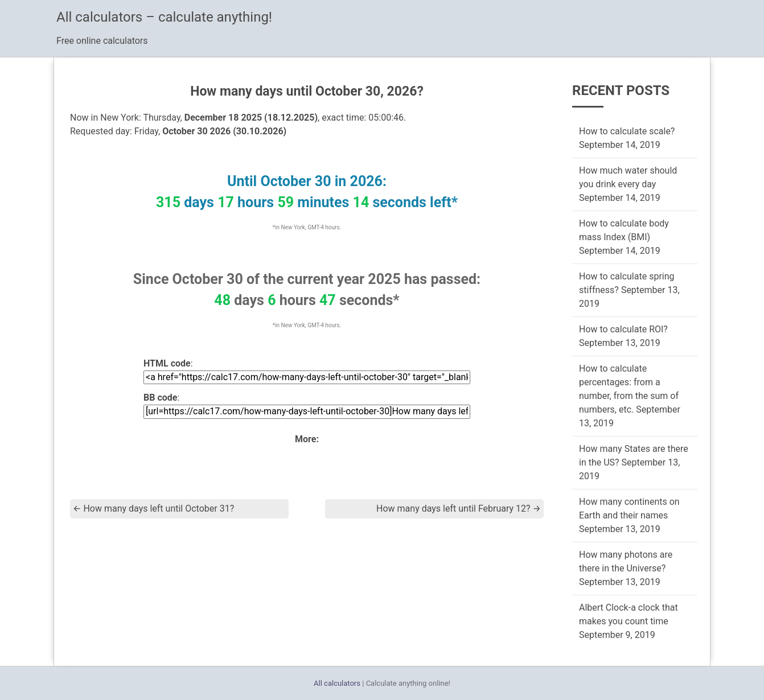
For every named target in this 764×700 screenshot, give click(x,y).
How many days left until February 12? (459, 508)
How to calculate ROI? (623, 329)
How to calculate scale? (627, 131)
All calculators (337, 683)
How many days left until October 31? (153, 508)
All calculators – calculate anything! (164, 17)
